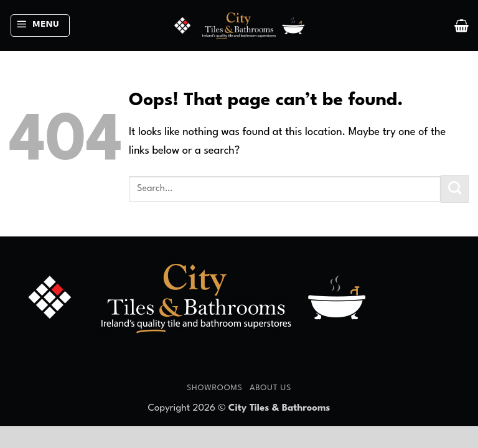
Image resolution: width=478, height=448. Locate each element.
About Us (270, 388)
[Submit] (455, 189)
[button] (40, 26)
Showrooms (215, 388)
